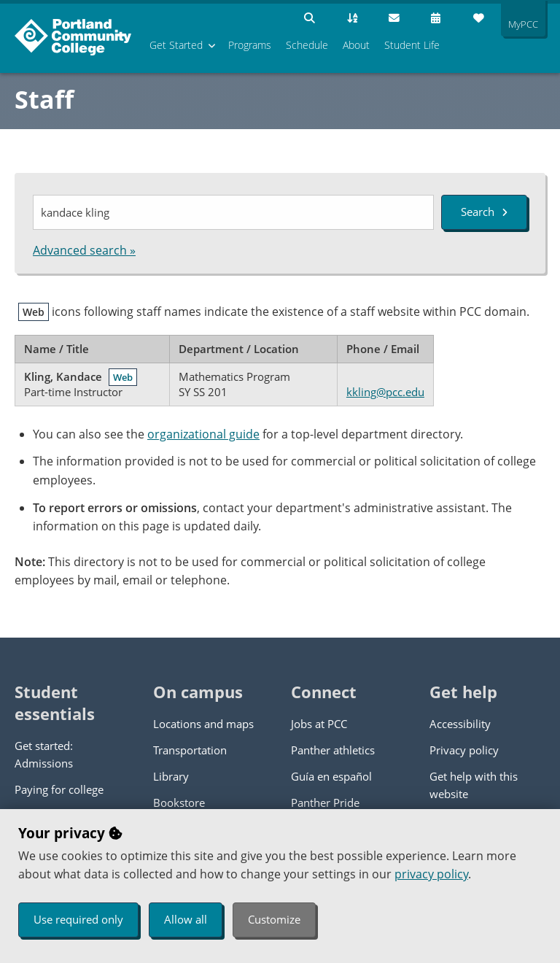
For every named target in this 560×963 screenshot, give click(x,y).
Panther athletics (333, 750)
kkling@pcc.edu (385, 392)
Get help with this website (474, 785)
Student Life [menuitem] (412, 45)
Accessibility (460, 724)
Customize (274, 919)
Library (171, 776)
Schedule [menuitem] (307, 45)
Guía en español (331, 776)
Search (484, 212)
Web (123, 377)
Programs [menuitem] (250, 45)
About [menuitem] (356, 45)
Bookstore (179, 802)
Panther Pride (325, 802)
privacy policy (431, 874)
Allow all (186, 919)
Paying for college (59, 789)
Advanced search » (84, 250)
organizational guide (203, 434)
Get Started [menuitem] (176, 45)
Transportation (190, 750)
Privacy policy (464, 750)
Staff (44, 99)
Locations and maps (203, 724)
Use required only (78, 919)
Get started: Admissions (44, 754)
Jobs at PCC (319, 724)
